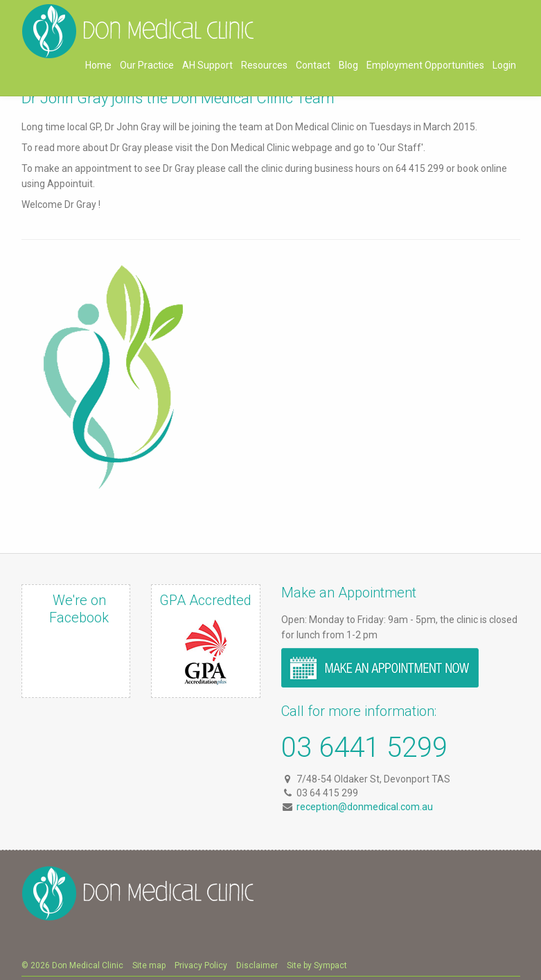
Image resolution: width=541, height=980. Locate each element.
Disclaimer (257, 965)
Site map (149, 965)
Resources (264, 65)
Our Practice (147, 65)
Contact (313, 65)
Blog (348, 65)
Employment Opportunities (425, 65)
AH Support (207, 65)
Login (504, 65)
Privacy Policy (201, 965)
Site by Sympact (317, 965)
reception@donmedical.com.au (365, 807)
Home (98, 65)
